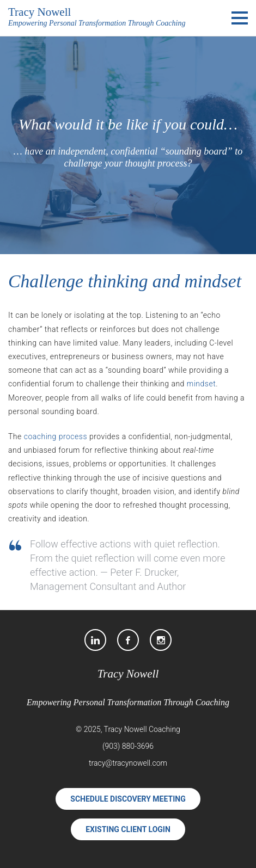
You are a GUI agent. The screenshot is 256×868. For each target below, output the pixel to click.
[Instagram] (161, 640)
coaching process (56, 436)
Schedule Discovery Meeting (128, 799)
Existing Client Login (128, 829)
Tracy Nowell (128, 674)
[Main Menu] (240, 18)
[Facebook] (128, 640)
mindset (201, 384)
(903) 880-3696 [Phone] (128, 746)
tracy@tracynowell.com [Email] (128, 763)
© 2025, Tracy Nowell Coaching (128, 729)
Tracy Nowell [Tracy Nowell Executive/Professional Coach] (39, 12)
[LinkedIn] (95, 640)
